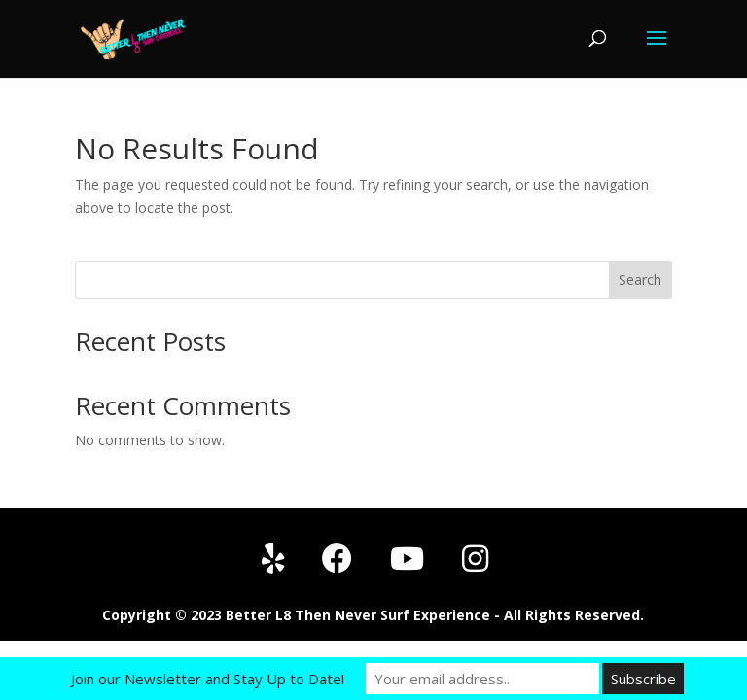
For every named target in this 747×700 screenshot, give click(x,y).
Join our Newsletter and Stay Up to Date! (208, 679)
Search (640, 280)
